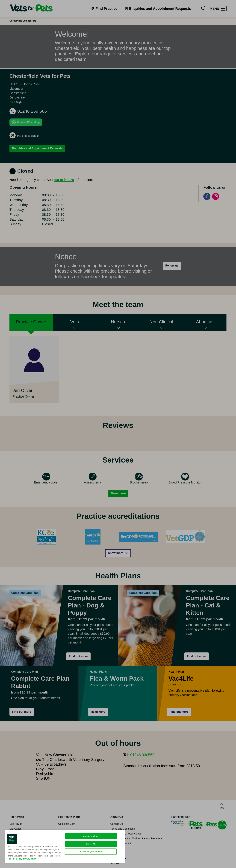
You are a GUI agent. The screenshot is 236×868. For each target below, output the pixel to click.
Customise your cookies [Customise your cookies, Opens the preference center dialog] (91, 852)
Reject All (91, 844)
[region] (65, 846)
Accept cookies (91, 836)
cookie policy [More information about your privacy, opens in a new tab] (15, 859)
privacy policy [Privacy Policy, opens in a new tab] (30, 859)
